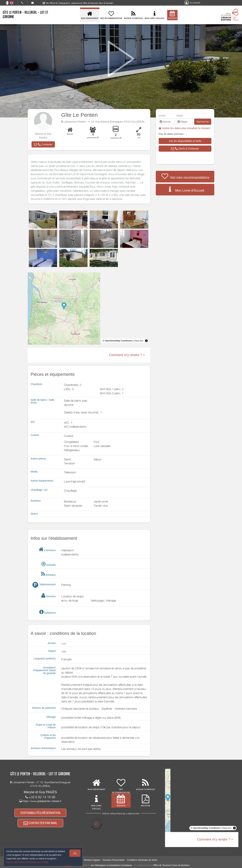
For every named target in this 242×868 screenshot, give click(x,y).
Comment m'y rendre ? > (127, 355)
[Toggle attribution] (146, 341)
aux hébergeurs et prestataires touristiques (111, 865)
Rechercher (203, 122)
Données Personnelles (114, 860)
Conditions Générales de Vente (142, 860)
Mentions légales (92, 860)
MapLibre (139, 341)
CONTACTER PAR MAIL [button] (40, 824)
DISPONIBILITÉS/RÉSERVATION (40, 813)
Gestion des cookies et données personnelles (28, 862)
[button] (43, 144)
